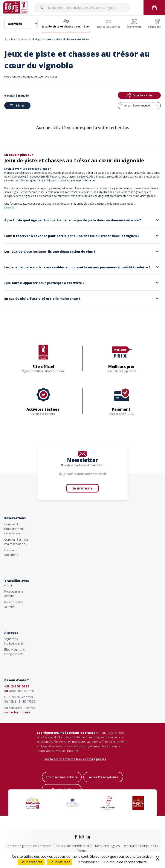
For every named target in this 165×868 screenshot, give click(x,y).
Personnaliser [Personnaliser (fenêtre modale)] (88, 862)
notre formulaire (17, 712)
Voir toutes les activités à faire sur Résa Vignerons (75, 759)
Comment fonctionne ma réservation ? (14, 529)
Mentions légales (108, 846)
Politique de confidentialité (73, 846)
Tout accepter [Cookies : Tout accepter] (31, 862)
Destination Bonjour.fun (140, 846)
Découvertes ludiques (30, 39)
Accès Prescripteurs (103, 777)
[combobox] (82, 8)
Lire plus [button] (9, 207)
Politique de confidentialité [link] (125, 862)
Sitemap (82, 851)
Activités (10, 39)
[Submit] (43, 8)
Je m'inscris (82, 488)
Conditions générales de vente (28, 846)
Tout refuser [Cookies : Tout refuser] (59, 862)
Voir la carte (139, 95)
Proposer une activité (62, 777)
